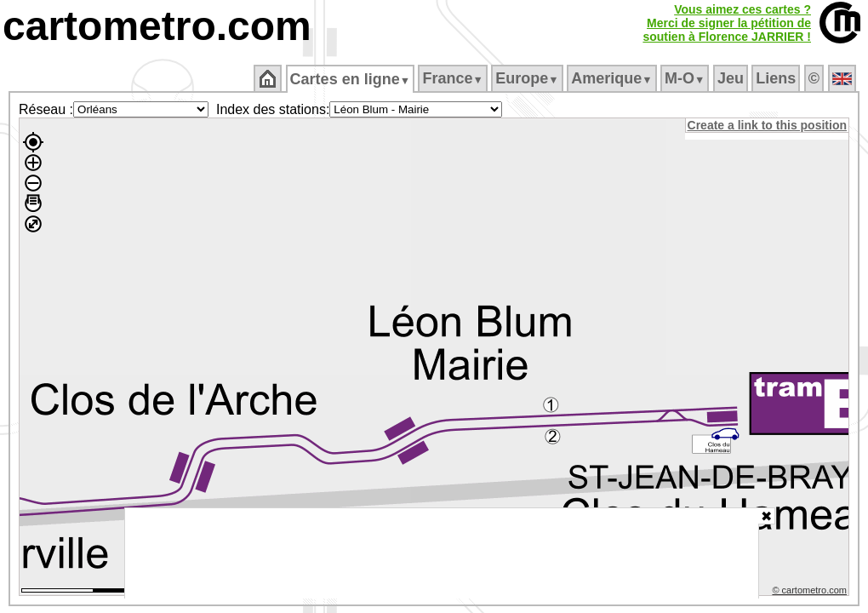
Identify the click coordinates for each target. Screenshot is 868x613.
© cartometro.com (811, 593)
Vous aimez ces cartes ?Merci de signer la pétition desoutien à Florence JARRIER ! (727, 23)
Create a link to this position (768, 125)
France (454, 78)
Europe (528, 78)
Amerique (613, 78)
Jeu (731, 78)
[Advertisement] (442, 553)
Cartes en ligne (351, 79)
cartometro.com (157, 26)
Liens (777, 78)
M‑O (686, 78)
